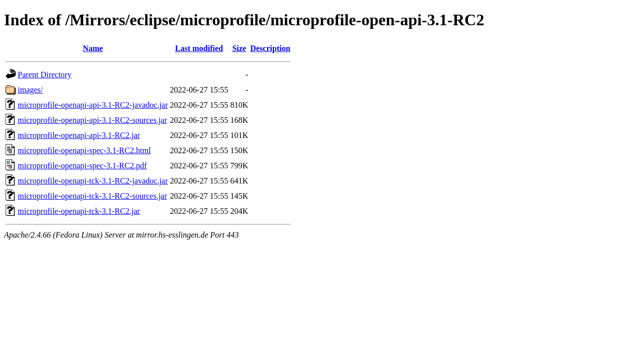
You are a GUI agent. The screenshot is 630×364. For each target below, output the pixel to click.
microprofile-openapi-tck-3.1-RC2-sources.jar (92, 196)
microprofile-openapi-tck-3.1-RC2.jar (79, 211)
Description (270, 48)
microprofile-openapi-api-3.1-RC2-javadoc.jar (93, 105)
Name (93, 48)
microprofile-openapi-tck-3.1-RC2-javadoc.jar (93, 181)
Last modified (199, 48)
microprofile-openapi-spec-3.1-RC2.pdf (82, 166)
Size (239, 48)
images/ (30, 90)
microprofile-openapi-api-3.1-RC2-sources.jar (92, 120)
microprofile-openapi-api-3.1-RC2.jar (79, 135)
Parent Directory (45, 75)
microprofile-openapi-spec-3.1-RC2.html (84, 150)
